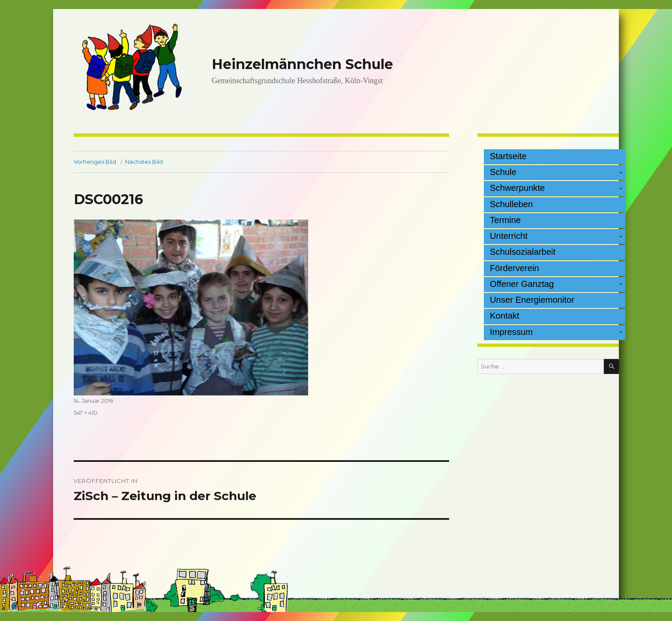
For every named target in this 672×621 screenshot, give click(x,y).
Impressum (511, 332)
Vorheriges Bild (95, 162)
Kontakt (505, 316)
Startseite (508, 156)
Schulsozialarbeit (523, 252)
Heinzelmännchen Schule (302, 64)
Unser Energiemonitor (532, 300)
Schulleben (511, 204)
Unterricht (509, 236)
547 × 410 (85, 413)
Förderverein (514, 268)
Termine (505, 220)
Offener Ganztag (522, 284)
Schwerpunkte (517, 188)
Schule (503, 172)
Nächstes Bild (144, 162)
